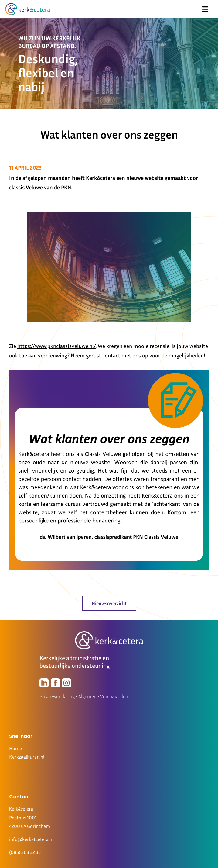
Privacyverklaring (57, 696)
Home (15, 748)
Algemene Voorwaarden (103, 696)
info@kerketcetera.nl (31, 839)
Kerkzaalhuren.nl (27, 757)
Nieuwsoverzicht (109, 603)
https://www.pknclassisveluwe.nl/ (56, 346)
